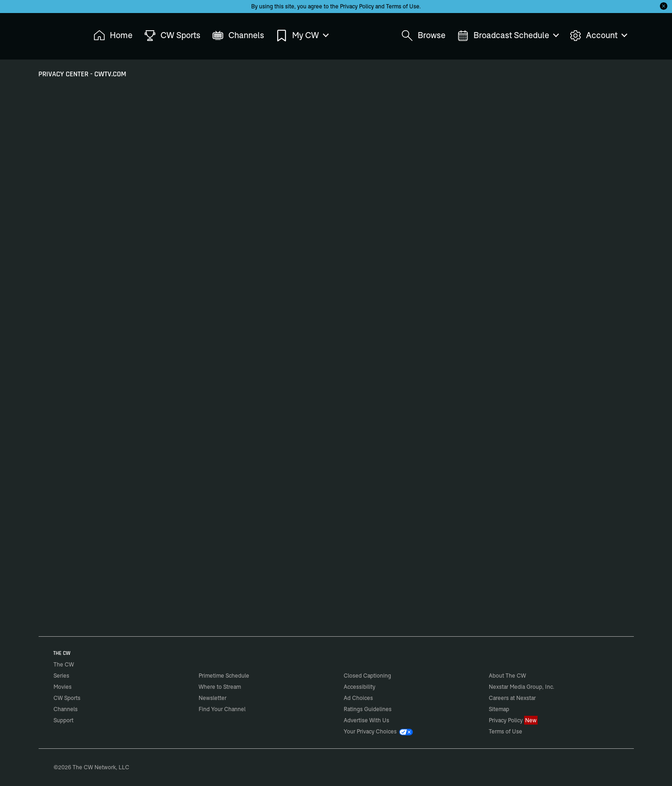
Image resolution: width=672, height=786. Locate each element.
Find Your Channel (222, 709)
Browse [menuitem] (423, 36)
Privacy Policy (357, 6)
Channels (66, 709)
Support (63, 720)
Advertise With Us (366, 720)
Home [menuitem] (113, 36)
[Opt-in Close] (664, 6)
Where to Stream (220, 687)
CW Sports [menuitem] (172, 36)
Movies (63, 687)
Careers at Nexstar (512, 698)
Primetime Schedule (224, 676)
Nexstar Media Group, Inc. (522, 687)
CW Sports (67, 698)
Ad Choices (358, 698)
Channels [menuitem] (238, 36)
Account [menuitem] (598, 36)
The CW (58, 33)
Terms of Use (403, 6)
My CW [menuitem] (302, 36)
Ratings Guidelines (368, 709)
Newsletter (213, 698)
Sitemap (499, 709)
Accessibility (359, 687)
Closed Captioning (367, 676)
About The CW (507, 676)
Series (61, 676)
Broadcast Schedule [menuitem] (508, 36)
